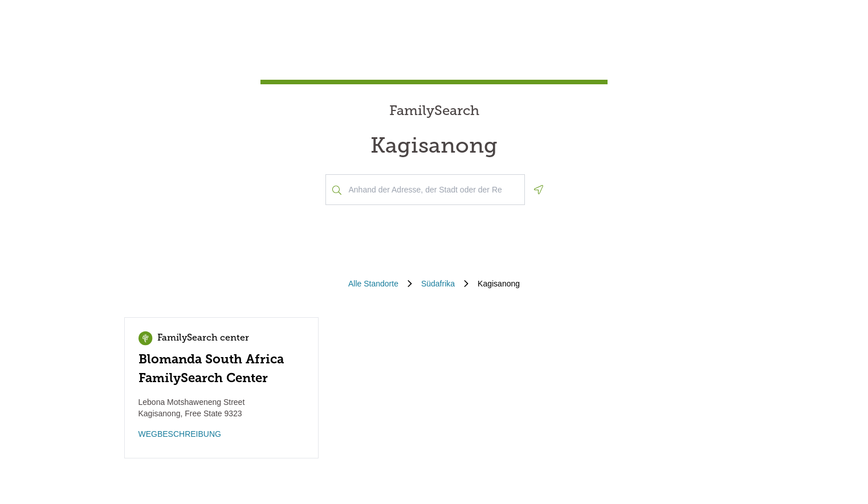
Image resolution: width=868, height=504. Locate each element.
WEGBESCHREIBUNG (180, 434)
